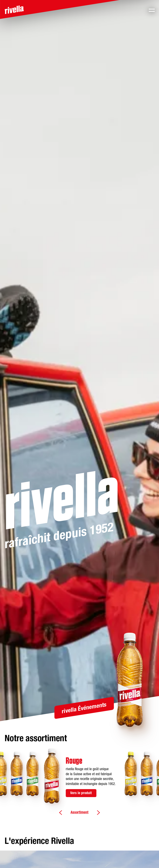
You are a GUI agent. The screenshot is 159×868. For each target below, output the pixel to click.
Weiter (98, 813)
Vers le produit (81, 793)
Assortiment (79, 812)
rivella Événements (84, 709)
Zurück (60, 813)
